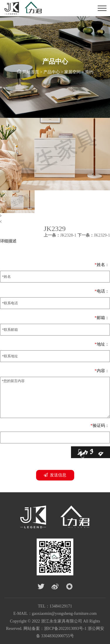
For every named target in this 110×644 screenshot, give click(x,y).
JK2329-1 (94, 235)
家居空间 (72, 72)
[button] (55, 216)
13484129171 (61, 606)
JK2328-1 (60, 235)
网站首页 (31, 72)
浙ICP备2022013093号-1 (65, 629)
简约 (89, 72)
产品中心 (52, 72)
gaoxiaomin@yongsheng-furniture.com (64, 614)
